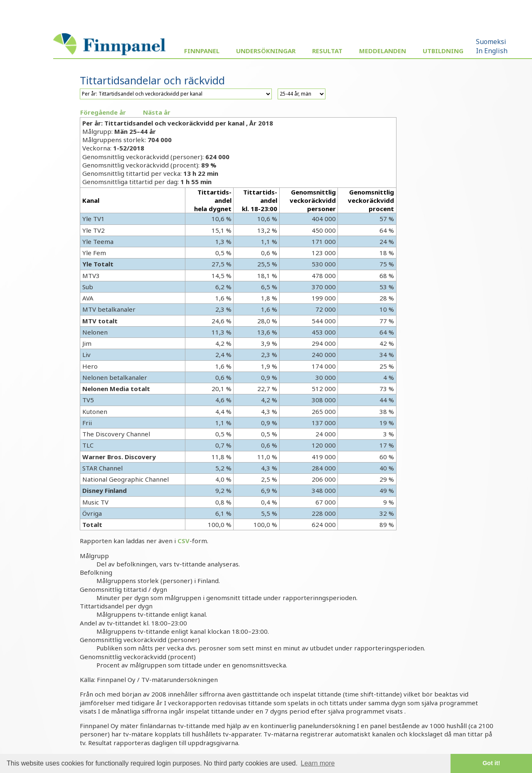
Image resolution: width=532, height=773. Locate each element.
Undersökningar (266, 51)
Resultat (327, 51)
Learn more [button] (318, 763)
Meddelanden (383, 51)
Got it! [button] (491, 763)
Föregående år (103, 112)
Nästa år (157, 112)
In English (492, 51)
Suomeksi (491, 42)
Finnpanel (202, 51)
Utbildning (443, 51)
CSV (183, 541)
